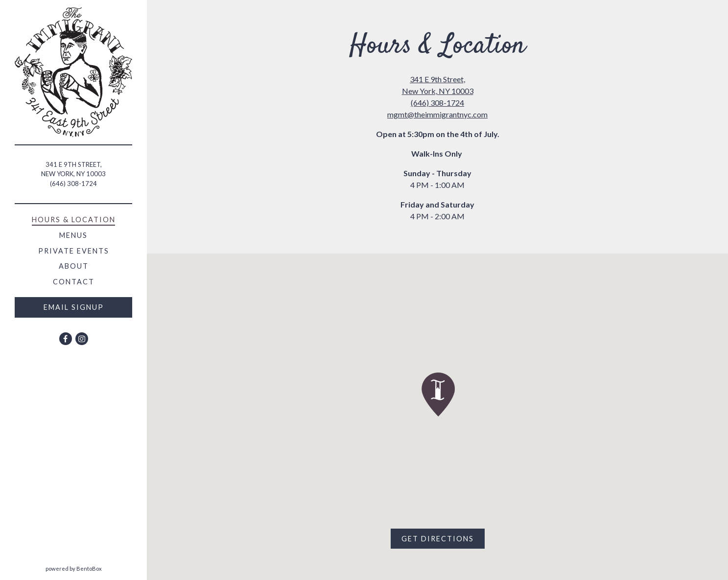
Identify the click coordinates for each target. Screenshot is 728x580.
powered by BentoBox (96, 568)
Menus (73, 235)
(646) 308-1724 (73, 184)
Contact (74, 282)
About (74, 266)
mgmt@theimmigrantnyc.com (437, 114)
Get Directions (443, 538)
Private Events (74, 251)
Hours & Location (74, 220)
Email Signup (74, 307)
